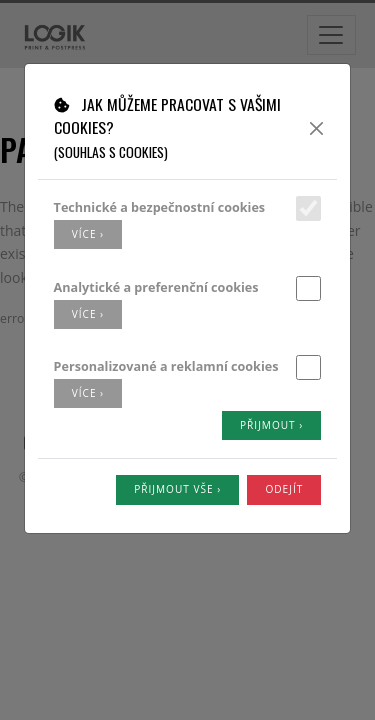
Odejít (284, 489)
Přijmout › (271, 425)
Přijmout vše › (177, 489)
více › (88, 234)
